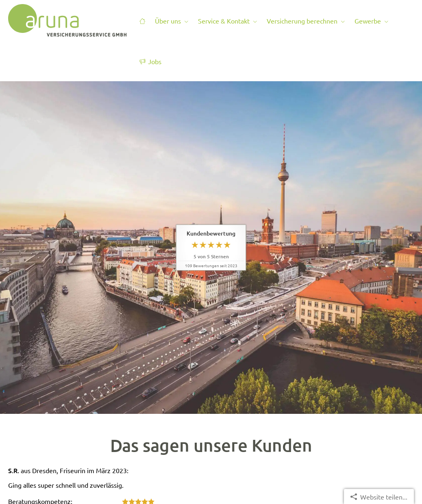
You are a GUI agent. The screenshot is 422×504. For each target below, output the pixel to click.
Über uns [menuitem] (168, 21)
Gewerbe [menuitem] (368, 21)
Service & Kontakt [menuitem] (224, 21)
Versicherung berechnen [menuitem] (302, 21)
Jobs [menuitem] (150, 61)
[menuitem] (142, 21)
